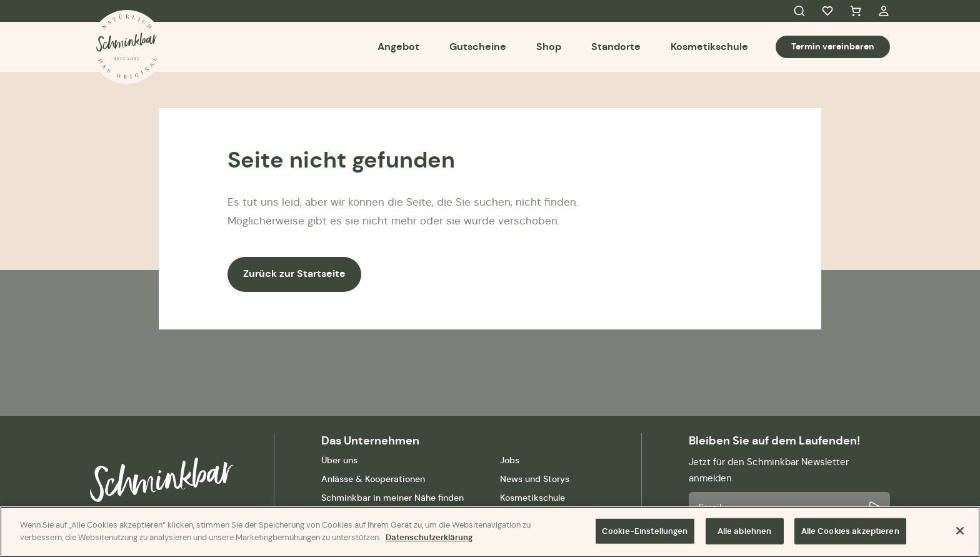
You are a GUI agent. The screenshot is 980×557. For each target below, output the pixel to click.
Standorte (616, 47)
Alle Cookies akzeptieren (850, 535)
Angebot (398, 47)
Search (799, 11)
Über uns (339, 460)
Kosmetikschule (709, 47)
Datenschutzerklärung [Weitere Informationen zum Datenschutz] (429, 541)
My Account (884, 11)
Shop (549, 47)
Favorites (827, 11)
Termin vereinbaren (833, 46)
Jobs (510, 460)
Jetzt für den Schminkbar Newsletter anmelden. (769, 470)
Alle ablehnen (745, 535)
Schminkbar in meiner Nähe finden (392, 498)
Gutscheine (478, 47)
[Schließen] (960, 534)
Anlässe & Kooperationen (373, 479)
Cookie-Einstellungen (645, 535)
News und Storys (535, 479)
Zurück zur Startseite (294, 273)
